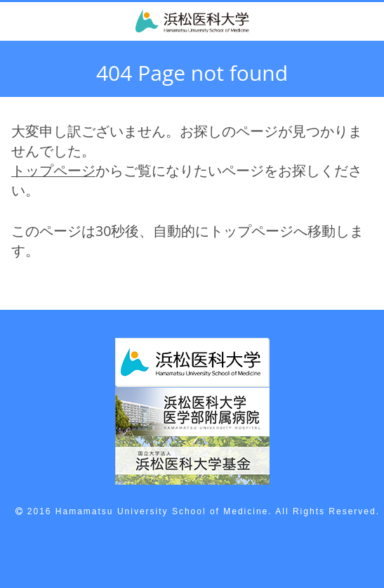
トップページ (53, 170)
